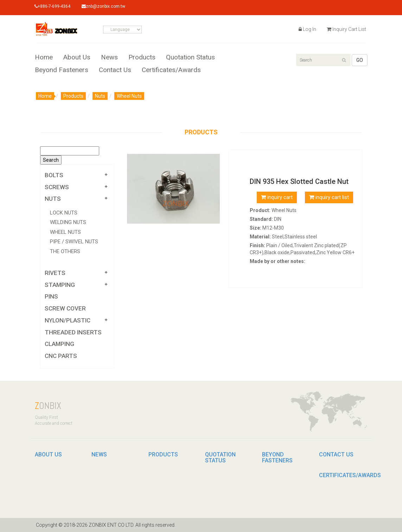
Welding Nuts (68, 222)
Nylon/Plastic (68, 320)
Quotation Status (190, 57)
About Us (77, 57)
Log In (307, 29)
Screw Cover (65, 308)
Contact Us (115, 70)
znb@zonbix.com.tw (104, 6)
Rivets (55, 273)
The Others (65, 251)
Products (142, 57)
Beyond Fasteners (62, 70)
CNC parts (61, 356)
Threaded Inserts (73, 332)
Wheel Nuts (129, 96)
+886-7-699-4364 (53, 6)
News (109, 57)
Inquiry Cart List (346, 29)
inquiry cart (277, 197)
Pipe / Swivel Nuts (74, 242)
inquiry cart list (329, 197)
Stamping (60, 285)
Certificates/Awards (171, 70)
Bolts (54, 175)
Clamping (59, 344)
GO (360, 60)
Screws (57, 187)
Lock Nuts (64, 213)
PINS (51, 296)
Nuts (100, 96)
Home (44, 57)
